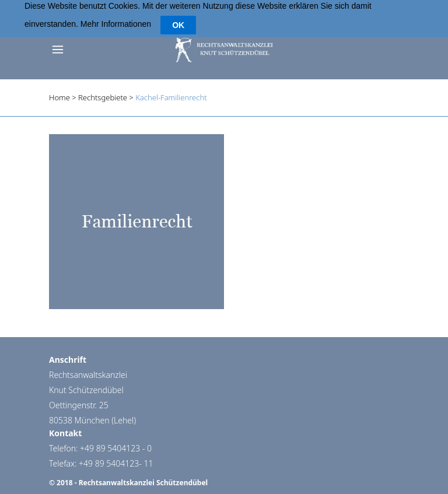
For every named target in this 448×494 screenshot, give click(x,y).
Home (60, 92)
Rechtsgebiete (103, 92)
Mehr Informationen (116, 14)
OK (178, 15)
